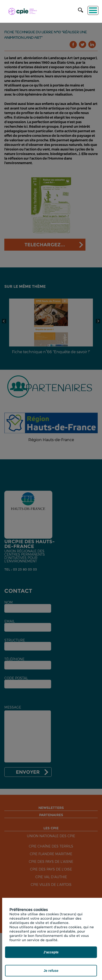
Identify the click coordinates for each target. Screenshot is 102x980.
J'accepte (51, 952)
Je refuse (51, 971)
